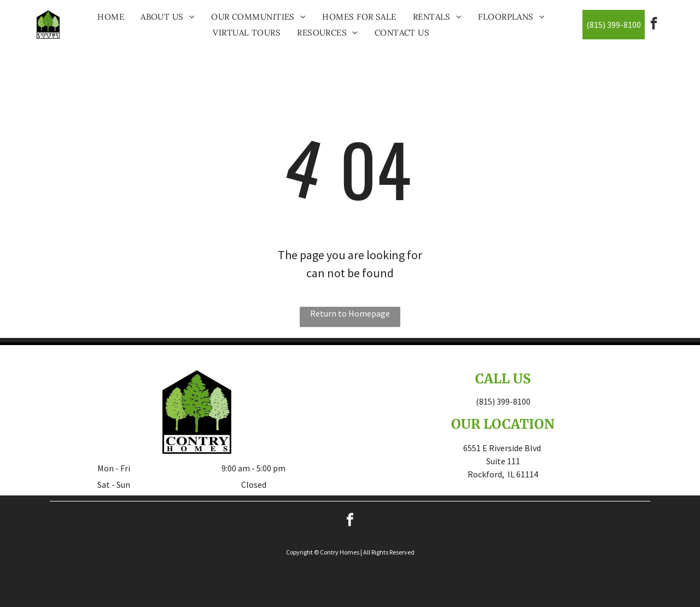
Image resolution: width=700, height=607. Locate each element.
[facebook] (654, 25)
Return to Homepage (350, 313)
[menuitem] (111, 17)
